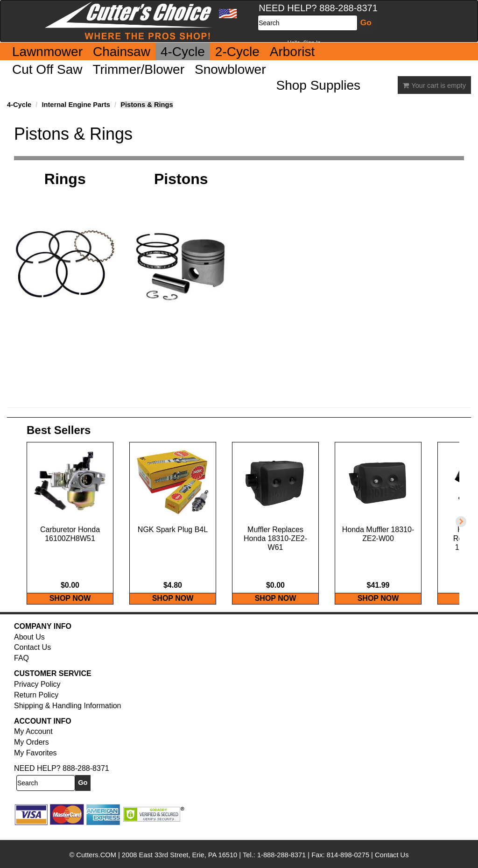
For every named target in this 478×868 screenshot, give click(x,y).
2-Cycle (237, 52)
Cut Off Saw (47, 69)
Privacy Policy (37, 694)
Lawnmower (47, 52)
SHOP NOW (70, 608)
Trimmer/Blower (138, 69)
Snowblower (230, 69)
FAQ (21, 668)
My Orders (32, 752)
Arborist (292, 52)
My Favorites (35, 763)
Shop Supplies (319, 85)
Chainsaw (122, 52)
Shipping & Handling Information (67, 715)
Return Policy (36, 705)
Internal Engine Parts (76, 105)
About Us (29, 647)
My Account (33, 741)
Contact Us (32, 657)
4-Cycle (183, 52)
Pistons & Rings (147, 105)
